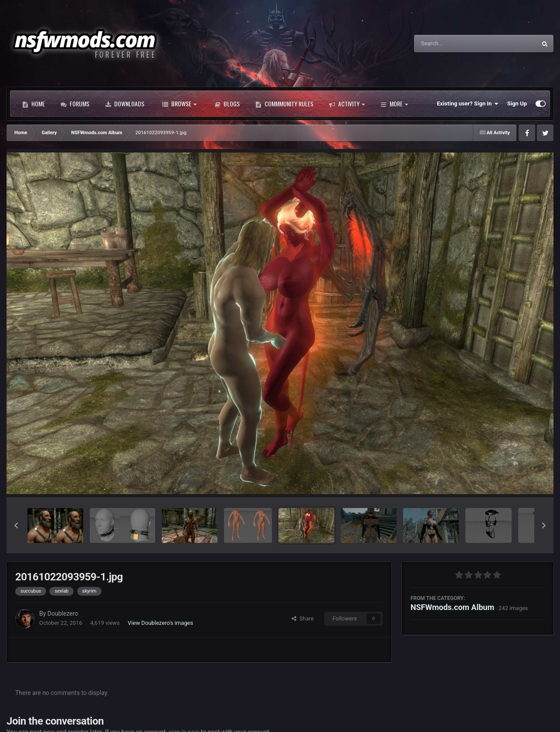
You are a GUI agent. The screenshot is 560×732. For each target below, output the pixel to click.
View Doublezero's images (160, 623)
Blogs (227, 104)
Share (303, 618)
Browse (179, 104)
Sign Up (517, 103)
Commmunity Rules (284, 104)
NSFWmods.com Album (452, 607)
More (394, 104)
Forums (75, 104)
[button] (16, 525)
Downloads (125, 104)
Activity (347, 104)
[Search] (453, 44)
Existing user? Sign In (468, 104)
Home (34, 104)
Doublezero (63, 613)
